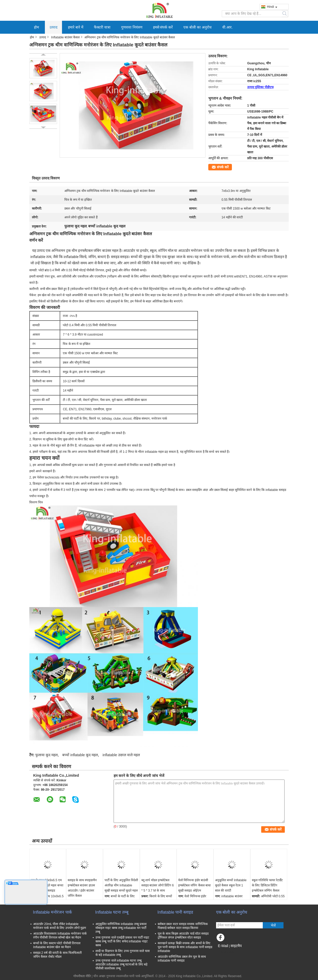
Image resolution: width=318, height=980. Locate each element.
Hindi (272, 7)
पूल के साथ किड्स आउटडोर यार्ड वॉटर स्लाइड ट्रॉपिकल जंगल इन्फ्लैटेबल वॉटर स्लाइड (183, 936)
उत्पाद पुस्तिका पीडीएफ (260, 87)
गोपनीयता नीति (82, 976)
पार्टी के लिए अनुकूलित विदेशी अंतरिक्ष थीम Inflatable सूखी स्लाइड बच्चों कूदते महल (121, 885)
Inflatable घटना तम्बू (112, 912)
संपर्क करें (223, 167)
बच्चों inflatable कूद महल (80, 755)
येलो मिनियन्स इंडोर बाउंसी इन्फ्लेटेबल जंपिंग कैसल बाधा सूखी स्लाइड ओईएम (194, 885)
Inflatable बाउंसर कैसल (65, 37)
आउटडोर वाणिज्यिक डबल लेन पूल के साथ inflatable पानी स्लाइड (182, 959)
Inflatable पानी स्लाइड (175, 912)
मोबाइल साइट (225, 952)
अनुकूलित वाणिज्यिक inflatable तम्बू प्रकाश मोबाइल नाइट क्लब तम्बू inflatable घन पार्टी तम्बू (121, 928)
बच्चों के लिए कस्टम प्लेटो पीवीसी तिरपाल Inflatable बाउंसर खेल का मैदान (57, 945)
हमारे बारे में (76, 27)
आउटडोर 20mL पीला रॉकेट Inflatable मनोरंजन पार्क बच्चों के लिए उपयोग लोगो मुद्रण (60, 926)
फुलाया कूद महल (46, 755)
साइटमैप (236, 946)
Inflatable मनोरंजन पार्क (52, 912)
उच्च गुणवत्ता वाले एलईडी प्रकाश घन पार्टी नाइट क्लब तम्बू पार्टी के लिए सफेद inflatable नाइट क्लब (122, 941)
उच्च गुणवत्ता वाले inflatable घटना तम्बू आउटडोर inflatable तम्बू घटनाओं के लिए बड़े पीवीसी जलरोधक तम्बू (121, 964)
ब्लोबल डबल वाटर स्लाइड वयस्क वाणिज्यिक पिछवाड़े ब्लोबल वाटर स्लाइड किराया (183, 926)
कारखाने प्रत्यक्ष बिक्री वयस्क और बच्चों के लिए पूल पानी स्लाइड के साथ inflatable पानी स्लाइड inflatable (185, 947)
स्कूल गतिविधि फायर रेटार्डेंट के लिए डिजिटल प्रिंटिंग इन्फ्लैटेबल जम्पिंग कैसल (267, 885)
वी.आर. (227, 27)
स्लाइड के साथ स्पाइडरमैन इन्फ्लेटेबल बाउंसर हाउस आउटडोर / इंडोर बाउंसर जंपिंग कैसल (82, 888)
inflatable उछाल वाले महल (121, 755)
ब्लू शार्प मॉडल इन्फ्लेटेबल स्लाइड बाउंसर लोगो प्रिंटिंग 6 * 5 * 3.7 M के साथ (158, 885)
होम (36, 27)
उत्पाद (53, 27)
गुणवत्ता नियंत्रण (132, 27)
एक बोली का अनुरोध (198, 27)
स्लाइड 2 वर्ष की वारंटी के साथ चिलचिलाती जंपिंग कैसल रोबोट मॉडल (57, 955)
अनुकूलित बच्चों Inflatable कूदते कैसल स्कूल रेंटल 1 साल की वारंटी (231, 885)
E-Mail (223, 946)
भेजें (273, 925)
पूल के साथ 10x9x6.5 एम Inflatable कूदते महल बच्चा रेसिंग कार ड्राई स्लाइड (47, 885)
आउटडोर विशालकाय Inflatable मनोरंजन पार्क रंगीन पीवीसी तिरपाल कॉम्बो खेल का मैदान (60, 936)
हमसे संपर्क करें (163, 27)
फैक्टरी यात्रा (102, 27)
